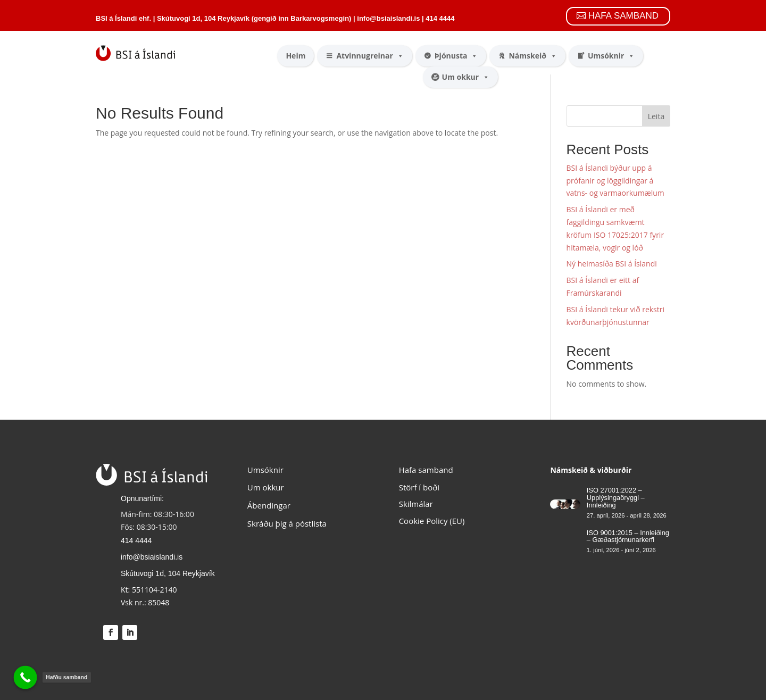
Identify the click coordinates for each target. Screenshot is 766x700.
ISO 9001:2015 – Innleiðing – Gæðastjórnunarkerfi (628, 536)
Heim (295, 56)
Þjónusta (456, 56)
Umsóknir (611, 56)
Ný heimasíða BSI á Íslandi (612, 264)
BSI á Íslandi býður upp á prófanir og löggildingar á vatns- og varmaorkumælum (615, 181)
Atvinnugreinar (370, 56)
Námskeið (532, 56)
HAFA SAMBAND (623, 16)
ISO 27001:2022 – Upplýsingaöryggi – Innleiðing (616, 497)
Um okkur (466, 77)
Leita (656, 116)
